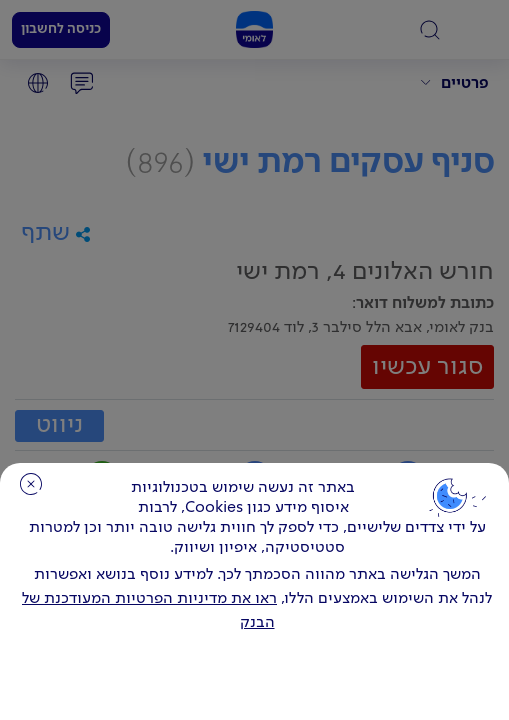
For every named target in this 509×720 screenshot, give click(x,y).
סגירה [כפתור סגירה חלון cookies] (31, 484)
